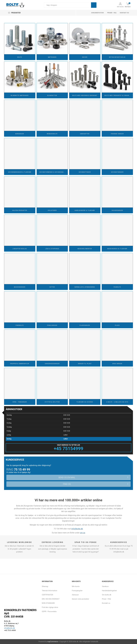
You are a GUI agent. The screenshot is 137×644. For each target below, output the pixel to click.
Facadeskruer (117, 210)
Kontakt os (124, 13)
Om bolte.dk (107, 595)
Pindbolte (20, 325)
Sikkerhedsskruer (52, 364)
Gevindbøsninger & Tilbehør (20, 172)
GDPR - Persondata (49, 611)
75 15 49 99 (22, 470)
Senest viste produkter (80, 599)
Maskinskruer (20, 287)
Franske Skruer (117, 134)
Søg (94, 5)
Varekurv (105, 586)
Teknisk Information (50, 591)
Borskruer (20, 134)
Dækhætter (85, 134)
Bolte (20, 57)
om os (83, 533)
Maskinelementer (85, 249)
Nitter (52, 287)
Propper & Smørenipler (20, 364)
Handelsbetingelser (109, 591)
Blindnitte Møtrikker (20, 95)
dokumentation (97, 13)
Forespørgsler (77, 591)
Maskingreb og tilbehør (117, 249)
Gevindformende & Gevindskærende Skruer (53, 172)
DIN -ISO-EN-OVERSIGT (51, 599)
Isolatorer (52, 210)
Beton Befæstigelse (117, 57)
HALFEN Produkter (20, 210)
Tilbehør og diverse (85, 402)
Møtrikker (52, 57)
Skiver (85, 57)
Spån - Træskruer (20, 402)
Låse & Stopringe (52, 249)
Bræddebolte (52, 134)
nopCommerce (53, 642)
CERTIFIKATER (47, 595)
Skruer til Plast (85, 364)
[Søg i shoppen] (68, 5)
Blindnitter (52, 95)
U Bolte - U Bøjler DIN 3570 (117, 402)
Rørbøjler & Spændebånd (85, 287)
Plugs (117, 325)
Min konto (120, 7)
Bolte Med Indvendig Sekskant (85, 95)
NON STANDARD (48, 603)
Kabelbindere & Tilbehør (85, 210)
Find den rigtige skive (50, 607)
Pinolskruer (52, 325)
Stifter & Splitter (52, 402)
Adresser (75, 595)
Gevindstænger (117, 172)
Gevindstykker (85, 172)
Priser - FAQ (112, 13)
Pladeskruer (85, 325)
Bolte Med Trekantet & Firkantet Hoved (118, 95)
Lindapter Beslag (20, 249)
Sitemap (45, 586)
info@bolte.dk (77, 529)
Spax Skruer (117, 364)
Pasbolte (117, 287)
